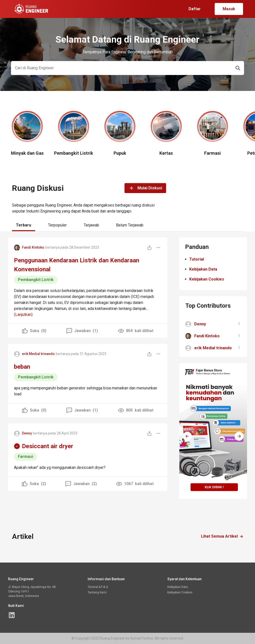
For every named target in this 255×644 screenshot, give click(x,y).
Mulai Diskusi (145, 188)
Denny (27, 433)
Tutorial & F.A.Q (98, 587)
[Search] (121, 68)
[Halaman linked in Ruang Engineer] (12, 615)
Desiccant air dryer (48, 446)
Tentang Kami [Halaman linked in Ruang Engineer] (97, 592)
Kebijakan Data (203, 269)
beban (22, 367)
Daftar (195, 9)
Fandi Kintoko (33, 247)
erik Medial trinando (38, 354)
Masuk (229, 9)
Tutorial (197, 259)
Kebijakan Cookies (207, 279)
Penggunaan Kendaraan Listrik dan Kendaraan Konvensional (77, 265)
